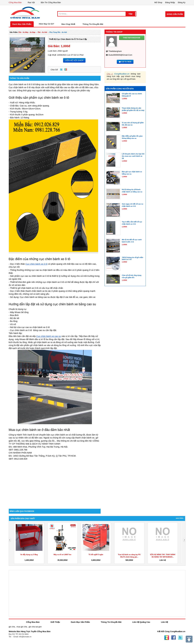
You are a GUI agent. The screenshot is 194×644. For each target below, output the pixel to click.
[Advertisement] (55, 483)
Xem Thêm (180, 518)
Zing (66, 69)
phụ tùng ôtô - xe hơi (58, 32)
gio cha (12, 627)
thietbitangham (115, 51)
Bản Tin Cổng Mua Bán (51, 2)
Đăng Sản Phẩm (175, 14)
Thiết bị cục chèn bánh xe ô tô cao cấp (68, 39)
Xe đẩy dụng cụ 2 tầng (29, 555)
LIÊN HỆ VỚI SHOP (74, 60)
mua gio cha (22, 627)
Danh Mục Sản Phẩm (22, 24)
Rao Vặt (31, 2)
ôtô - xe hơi (42, 32)
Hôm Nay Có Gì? (47, 24)
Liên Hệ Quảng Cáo (141, 622)
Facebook (174, 638)
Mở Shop (158, 2)
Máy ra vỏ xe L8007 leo (62, 555)
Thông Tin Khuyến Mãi (93, 24)
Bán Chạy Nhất (68, 24)
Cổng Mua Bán (15, 2)
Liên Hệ (165, 622)
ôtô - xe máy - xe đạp (27, 32)
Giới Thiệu (55, 622)
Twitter (61, 69)
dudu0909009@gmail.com (120, 55)
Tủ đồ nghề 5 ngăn (96, 555)
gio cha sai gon (35, 627)
